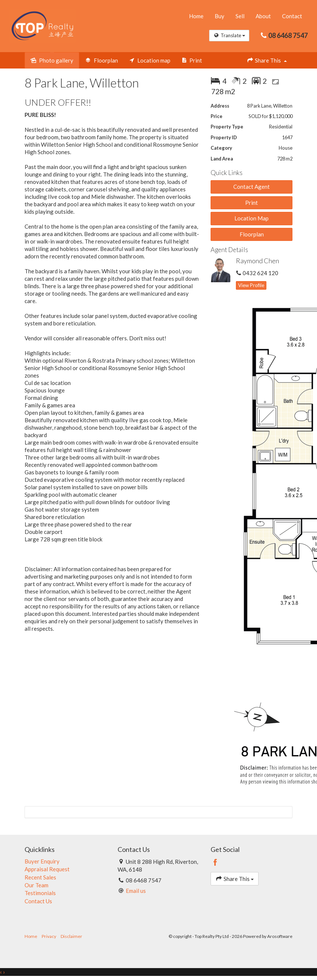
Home (196, 16)
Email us (136, 891)
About (263, 16)
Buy (220, 16)
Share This (267, 60)
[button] (252, 203)
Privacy (49, 936)
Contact (292, 16)
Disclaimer (71, 936)
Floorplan (252, 234)
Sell (240, 16)
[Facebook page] (215, 863)
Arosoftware (280, 936)
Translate (229, 36)
